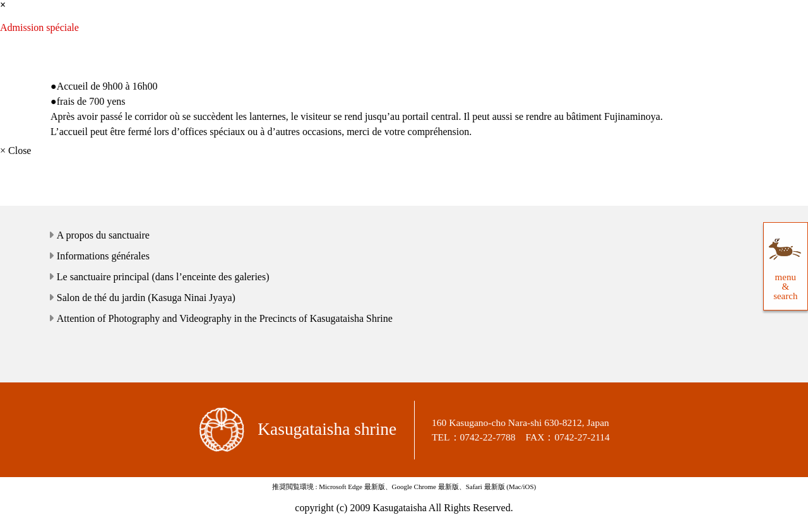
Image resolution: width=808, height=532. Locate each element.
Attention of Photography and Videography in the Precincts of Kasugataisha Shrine (225, 318)
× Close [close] (15, 151)
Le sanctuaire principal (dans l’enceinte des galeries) (163, 277)
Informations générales (103, 256)
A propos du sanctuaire (103, 235)
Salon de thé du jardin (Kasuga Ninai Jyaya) (146, 298)
